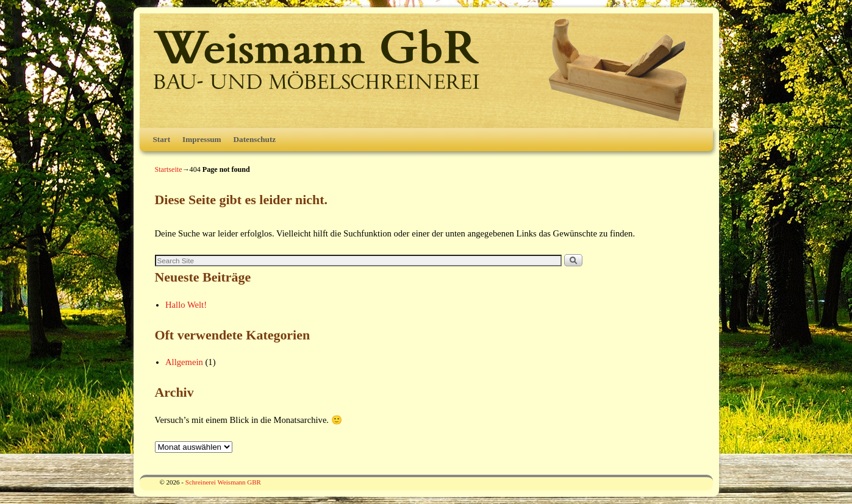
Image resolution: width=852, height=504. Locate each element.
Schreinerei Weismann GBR (223, 482)
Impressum (202, 139)
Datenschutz (255, 139)
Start (162, 139)
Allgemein (184, 362)
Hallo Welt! (186, 305)
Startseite (169, 169)
